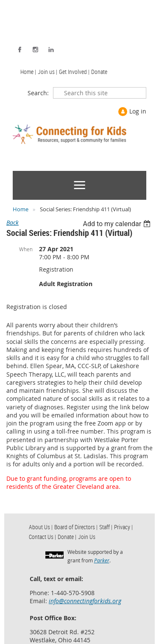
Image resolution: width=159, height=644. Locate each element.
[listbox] (118, 224)
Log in (138, 111)
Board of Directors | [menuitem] (76, 527)
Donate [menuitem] (99, 72)
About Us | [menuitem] (41, 527)
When (26, 249)
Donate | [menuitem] (67, 537)
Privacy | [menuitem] (123, 527)
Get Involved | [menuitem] (74, 72)
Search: (38, 93)
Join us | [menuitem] (47, 72)
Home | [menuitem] (28, 72)
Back (13, 223)
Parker (102, 560)
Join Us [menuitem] (87, 537)
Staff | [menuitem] (106, 527)
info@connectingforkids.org (85, 601)
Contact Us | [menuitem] (42, 537)
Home (21, 209)
